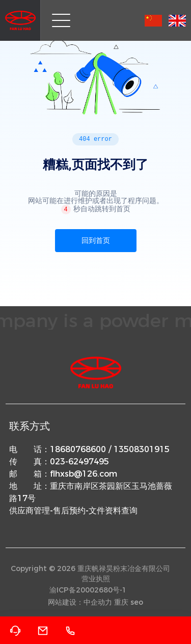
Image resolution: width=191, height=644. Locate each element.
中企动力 (98, 602)
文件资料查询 (113, 511)
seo (137, 602)
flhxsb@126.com (84, 474)
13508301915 (142, 449)
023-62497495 (79, 462)
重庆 (121, 602)
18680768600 (78, 449)
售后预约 (69, 511)
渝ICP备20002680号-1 (88, 590)
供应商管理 (30, 511)
